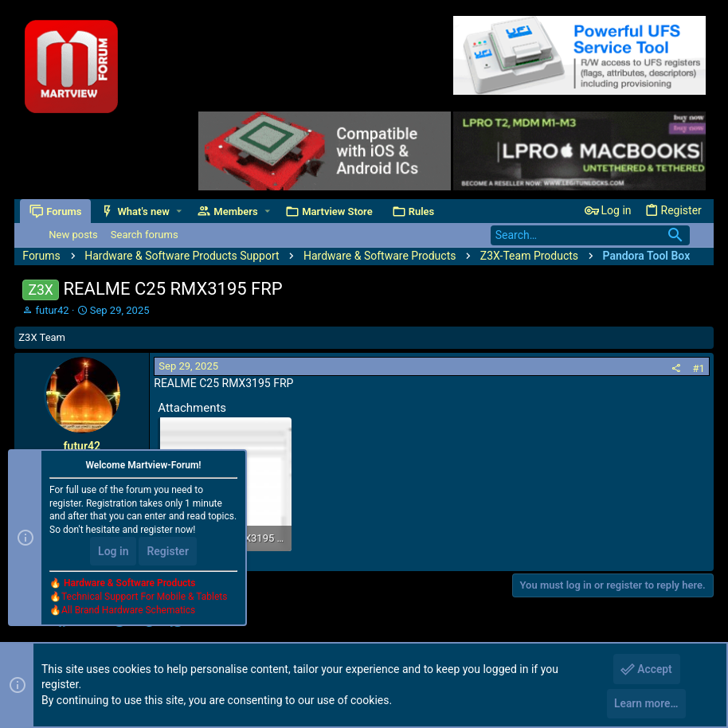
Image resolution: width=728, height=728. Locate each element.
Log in (113, 554)
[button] (181, 211)
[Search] (590, 235)
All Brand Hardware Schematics (128, 612)
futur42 (53, 310)
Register (168, 554)
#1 (698, 368)
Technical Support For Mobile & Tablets (144, 598)
